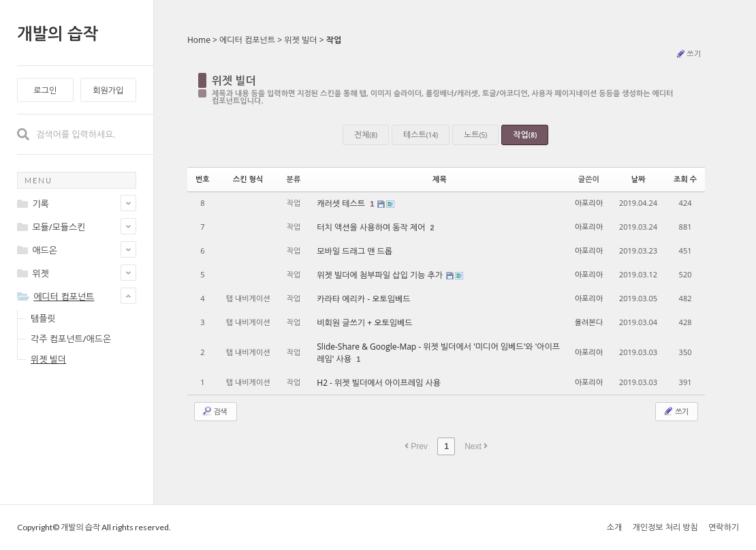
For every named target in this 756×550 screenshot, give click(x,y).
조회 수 (685, 179)
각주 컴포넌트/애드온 (71, 339)
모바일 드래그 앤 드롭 (355, 251)
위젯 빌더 (48, 359)
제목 (440, 179)
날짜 (639, 179)
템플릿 (43, 318)
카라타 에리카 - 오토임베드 (363, 299)
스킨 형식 (248, 179)
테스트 (421, 135)
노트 (475, 135)
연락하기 (724, 527)
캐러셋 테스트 (342, 203)
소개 (615, 527)
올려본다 (589, 322)
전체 (366, 135)
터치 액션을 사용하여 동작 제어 (372, 227)
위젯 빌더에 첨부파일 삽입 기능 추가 (381, 275)
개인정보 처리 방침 (665, 527)
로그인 (45, 90)
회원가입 (108, 90)
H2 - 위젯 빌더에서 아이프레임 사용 (379, 383)
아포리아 (589, 203)
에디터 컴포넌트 (247, 40)
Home (199, 40)
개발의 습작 (58, 33)
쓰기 (688, 54)
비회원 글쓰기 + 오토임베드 (364, 323)
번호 (203, 179)
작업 (334, 40)
